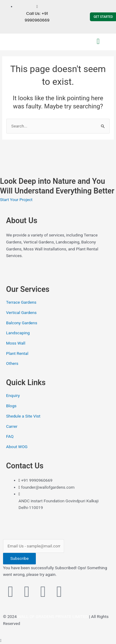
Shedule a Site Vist (23, 416)
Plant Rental (17, 353)
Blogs (11, 406)
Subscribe (19, 558)
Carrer (12, 426)
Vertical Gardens (21, 312)
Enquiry (13, 395)
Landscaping (18, 333)
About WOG (17, 447)
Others (12, 363)
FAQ (10, 436)
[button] (98, 41)
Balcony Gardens (22, 323)
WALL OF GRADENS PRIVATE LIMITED (53, 616)
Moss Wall (16, 343)
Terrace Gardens (21, 302)
